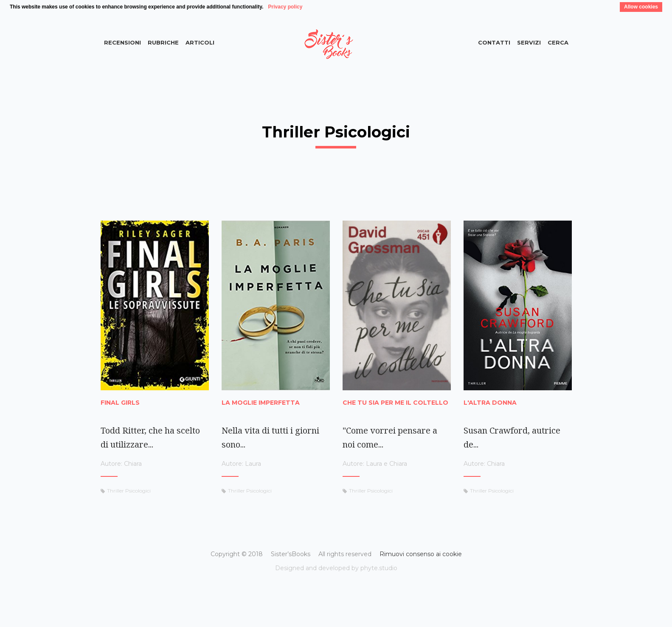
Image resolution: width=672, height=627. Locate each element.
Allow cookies (641, 7)
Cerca (558, 42)
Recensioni (122, 42)
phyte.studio (379, 568)
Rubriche (163, 42)
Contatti (494, 42)
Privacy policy (285, 7)
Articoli (200, 42)
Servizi (529, 42)
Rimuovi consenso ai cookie (421, 554)
